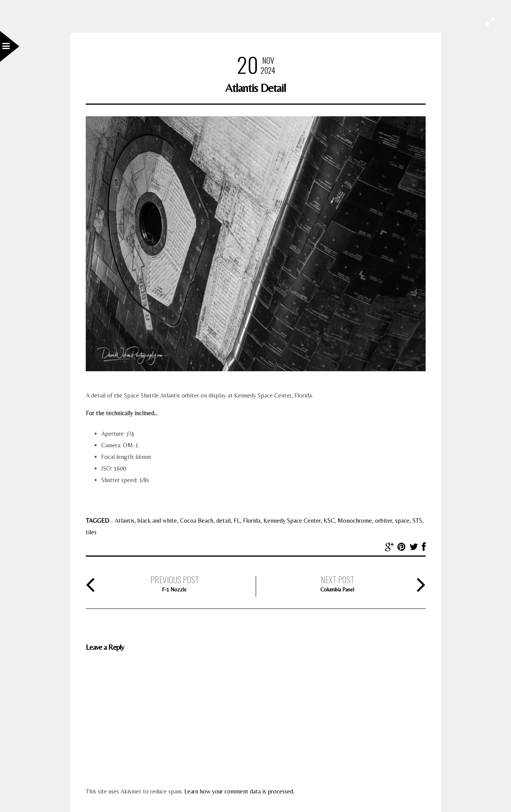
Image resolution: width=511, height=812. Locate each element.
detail (223, 521)
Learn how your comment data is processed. (239, 791)
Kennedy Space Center (292, 521)
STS (417, 521)
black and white (157, 521)
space (402, 521)
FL (237, 521)
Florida (252, 521)
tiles (91, 532)
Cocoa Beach (197, 521)
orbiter (384, 521)
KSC (329, 521)
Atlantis (125, 521)
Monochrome (355, 521)
